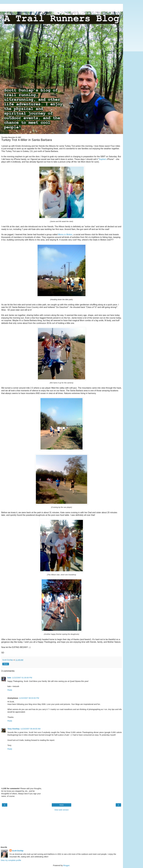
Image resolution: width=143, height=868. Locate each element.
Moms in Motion (65, 235)
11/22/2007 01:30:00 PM (22, 678)
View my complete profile (11, 860)
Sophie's (103, 159)
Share (6, 664)
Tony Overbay (14, 729)
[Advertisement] (62, 7)
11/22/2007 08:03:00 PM (29, 698)
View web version (62, 810)
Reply (10, 690)
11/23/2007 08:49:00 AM (30, 729)
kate (9, 678)
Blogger (66, 865)
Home (62, 805)
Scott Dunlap (18, 851)
